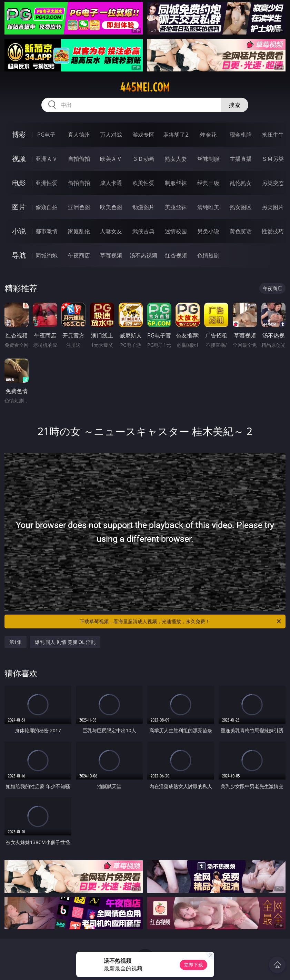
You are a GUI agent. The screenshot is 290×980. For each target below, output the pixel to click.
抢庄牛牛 (273, 135)
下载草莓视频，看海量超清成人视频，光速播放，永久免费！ (181, 621)
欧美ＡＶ (111, 159)
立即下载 (193, 965)
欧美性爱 (143, 183)
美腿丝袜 (176, 207)
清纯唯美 (208, 207)
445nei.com (145, 87)
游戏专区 (143, 135)
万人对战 (111, 135)
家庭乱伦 (79, 231)
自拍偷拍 (79, 159)
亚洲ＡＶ (47, 159)
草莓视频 (111, 255)
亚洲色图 (79, 207)
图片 (19, 207)
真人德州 (79, 135)
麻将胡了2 (176, 135)
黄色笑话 (241, 231)
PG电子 (46, 135)
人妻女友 (111, 231)
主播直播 (241, 159)
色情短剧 (208, 255)
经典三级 (208, 183)
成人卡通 (111, 183)
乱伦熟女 (241, 183)
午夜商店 (79, 255)
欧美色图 (111, 207)
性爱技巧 (273, 231)
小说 (19, 231)
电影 (19, 183)
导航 (19, 255)
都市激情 (47, 231)
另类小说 (208, 231)
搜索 (234, 105)
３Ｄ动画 (143, 159)
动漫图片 (143, 207)
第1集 (16, 642)
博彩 (19, 134)
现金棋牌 (241, 135)
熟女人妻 (176, 159)
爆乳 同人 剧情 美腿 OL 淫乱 (65, 642)
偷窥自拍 (47, 207)
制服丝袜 (176, 183)
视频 (19, 159)
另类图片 (273, 207)
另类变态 (273, 183)
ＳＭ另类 (273, 159)
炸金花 (208, 135)
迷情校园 (176, 231)
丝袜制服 (208, 159)
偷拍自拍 (79, 183)
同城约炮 (47, 255)
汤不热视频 (143, 255)
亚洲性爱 (47, 183)
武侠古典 (143, 231)
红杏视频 (176, 255)
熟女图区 (241, 207)
